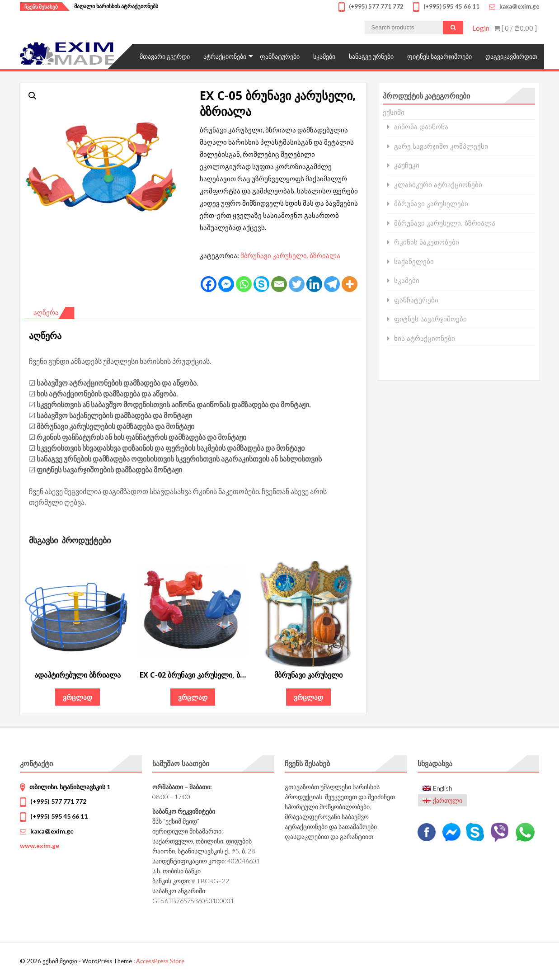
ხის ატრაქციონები (425, 338)
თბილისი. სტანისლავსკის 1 (70, 787)
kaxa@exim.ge (52, 831)
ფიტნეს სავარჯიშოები (439, 56)
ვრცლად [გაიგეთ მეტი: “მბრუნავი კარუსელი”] (308, 697)
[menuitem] (443, 789)
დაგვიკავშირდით (511, 56)
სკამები (324, 56)
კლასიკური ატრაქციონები (438, 185)
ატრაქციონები (225, 56)
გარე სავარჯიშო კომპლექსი (441, 146)
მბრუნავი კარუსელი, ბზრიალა (290, 255)
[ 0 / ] (515, 28)
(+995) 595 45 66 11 (59, 816)
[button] (33, 96)
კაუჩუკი (407, 165)
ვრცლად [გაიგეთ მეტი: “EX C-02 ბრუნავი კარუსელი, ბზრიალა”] (193, 697)
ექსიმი (394, 112)
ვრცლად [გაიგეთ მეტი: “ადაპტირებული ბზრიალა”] (78, 697)
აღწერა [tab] (46, 312)
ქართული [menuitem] (448, 800)
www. (40, 846)
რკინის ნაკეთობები (427, 242)
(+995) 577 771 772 (58, 801)
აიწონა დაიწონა (421, 127)
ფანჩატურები (280, 56)
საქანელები (414, 261)
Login (481, 28)
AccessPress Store (160, 961)
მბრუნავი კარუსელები (431, 204)
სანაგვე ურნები (371, 56)
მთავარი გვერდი (165, 56)
